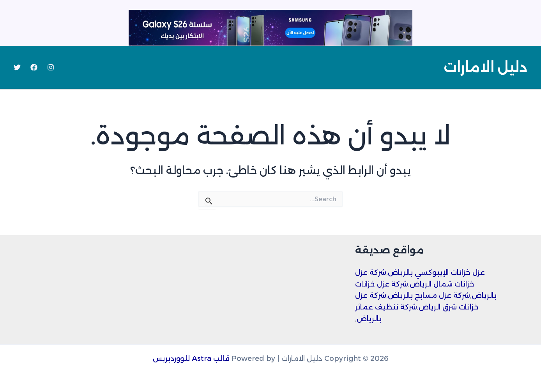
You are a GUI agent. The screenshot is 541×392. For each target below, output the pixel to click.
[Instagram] (51, 67)
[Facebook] (34, 67)
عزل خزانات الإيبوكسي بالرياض (436, 272)
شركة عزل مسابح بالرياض (429, 295)
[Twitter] (17, 67)
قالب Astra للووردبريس (191, 359)
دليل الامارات (485, 67)
